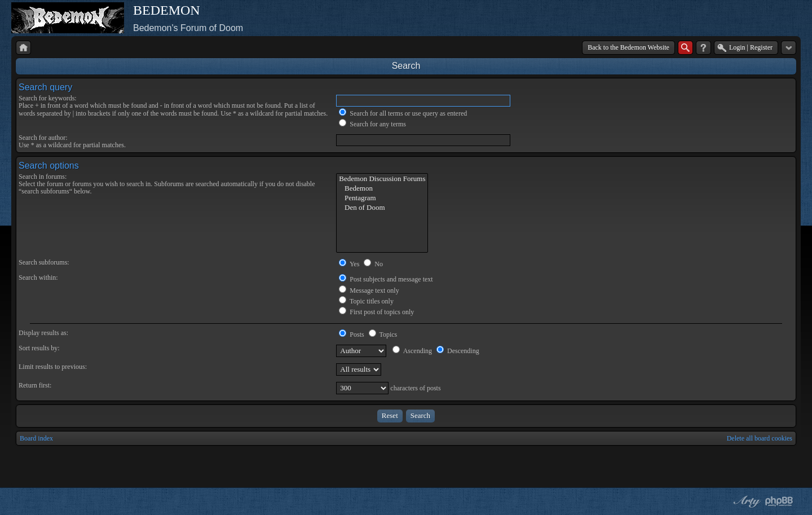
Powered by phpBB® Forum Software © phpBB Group (779, 501)
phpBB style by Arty (745, 501)
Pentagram (382, 198)
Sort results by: (39, 348)
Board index (36, 438)
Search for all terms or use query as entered (403, 113)
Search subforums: (44, 262)
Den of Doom (382, 208)
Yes (349, 264)
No (373, 264)
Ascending (412, 351)
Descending (458, 351)
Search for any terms (372, 124)
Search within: (38, 278)
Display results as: (43, 333)
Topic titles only (366, 301)
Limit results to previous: (53, 367)
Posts (351, 334)
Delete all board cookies (760, 438)
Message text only (369, 290)
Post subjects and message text (386, 279)
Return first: (35, 385)
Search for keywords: (48, 98)
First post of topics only (376, 312)
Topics (383, 334)
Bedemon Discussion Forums (382, 179)
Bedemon (382, 189)
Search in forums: (43, 177)
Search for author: (43, 138)
